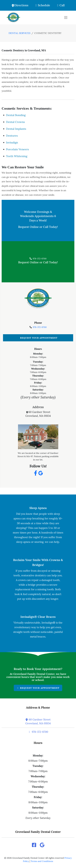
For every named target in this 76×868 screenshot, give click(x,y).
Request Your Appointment (39, 338)
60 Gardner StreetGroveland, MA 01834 (38, 721)
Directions (20, 5)
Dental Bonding (16, 115)
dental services (20, 33)
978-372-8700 (38, 259)
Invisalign (12, 142)
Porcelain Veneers (17, 149)
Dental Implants (16, 129)
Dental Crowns (15, 122)
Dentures (12, 136)
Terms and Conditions (42, 861)
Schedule (42, 5)
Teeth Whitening (17, 156)
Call (60, 5)
